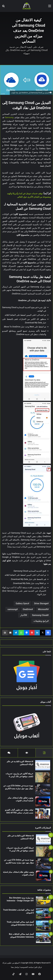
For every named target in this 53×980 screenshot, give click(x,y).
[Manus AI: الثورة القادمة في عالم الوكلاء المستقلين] (43, 765)
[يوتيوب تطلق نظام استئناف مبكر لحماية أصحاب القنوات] (43, 801)
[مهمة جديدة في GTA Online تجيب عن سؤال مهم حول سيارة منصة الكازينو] (43, 789)
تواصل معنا (15, 967)
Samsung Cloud (40, 615)
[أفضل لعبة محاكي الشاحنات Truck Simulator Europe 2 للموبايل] (43, 926)
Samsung (9, 117)
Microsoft (43, 609)
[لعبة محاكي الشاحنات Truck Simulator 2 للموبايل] (43, 914)
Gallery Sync (22, 603)
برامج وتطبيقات (40, 621)
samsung (12, 609)
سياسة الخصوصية (27, 967)
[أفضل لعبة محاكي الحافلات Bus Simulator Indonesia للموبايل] (43, 938)
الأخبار (23, 615)
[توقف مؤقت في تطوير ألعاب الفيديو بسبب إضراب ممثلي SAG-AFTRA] (43, 814)
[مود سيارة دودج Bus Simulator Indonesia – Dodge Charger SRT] (43, 902)
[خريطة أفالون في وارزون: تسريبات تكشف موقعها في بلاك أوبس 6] (43, 777)
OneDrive (27, 609)
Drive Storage (41, 603)
